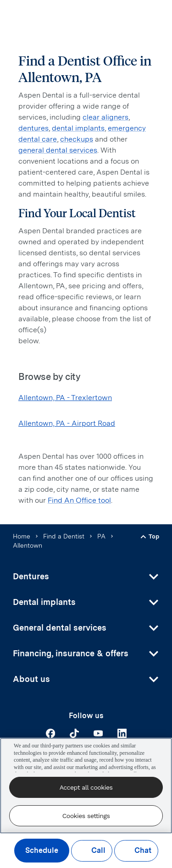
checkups (77, 139)
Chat (136, 851)
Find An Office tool (79, 500)
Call (92, 851)
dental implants (78, 128)
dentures (33, 128)
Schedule (42, 851)
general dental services (58, 150)
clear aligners (105, 117)
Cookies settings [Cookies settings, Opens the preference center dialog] (86, 816)
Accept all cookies (86, 787)
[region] (86, 786)
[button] (86, 577)
